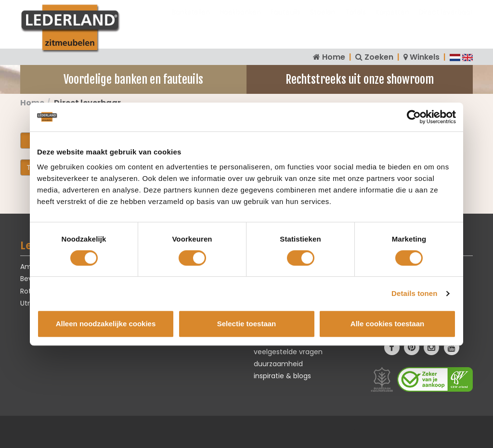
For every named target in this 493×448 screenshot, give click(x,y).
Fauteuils (285, 22)
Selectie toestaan (247, 324)
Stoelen (323, 22)
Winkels (425, 57)
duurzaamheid (278, 364)
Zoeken (379, 57)
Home (334, 57)
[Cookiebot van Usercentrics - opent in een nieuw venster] (414, 117)
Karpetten (392, 22)
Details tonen (414, 293)
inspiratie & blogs (282, 376)
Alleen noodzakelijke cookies (106, 324)
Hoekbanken (240, 22)
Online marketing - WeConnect (341, 430)
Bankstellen (191, 22)
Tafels (356, 22)
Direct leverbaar (446, 22)
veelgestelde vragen (288, 352)
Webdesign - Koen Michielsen (248, 430)
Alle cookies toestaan (387, 324)
